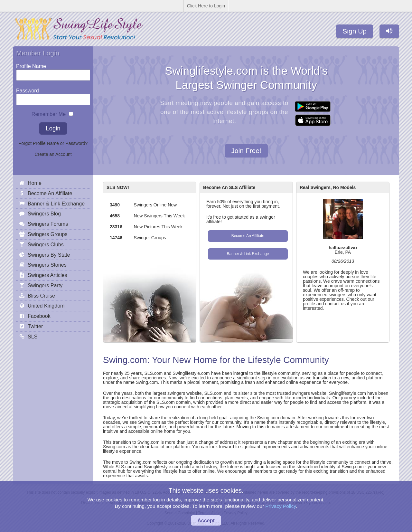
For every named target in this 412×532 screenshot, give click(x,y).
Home (35, 183)
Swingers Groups (47, 234)
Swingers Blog (44, 214)
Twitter (35, 326)
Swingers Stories (47, 265)
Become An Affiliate (248, 236)
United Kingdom (46, 306)
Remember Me (49, 113)
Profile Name (31, 65)
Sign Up (355, 31)
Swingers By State (49, 255)
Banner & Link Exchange (248, 254)
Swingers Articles (47, 275)
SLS (33, 337)
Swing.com (125, 360)
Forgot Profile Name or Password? (53, 143)
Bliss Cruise (41, 296)
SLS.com (153, 373)
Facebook (39, 316)
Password (28, 89)
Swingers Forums (48, 224)
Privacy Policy (281, 506)
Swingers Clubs (46, 244)
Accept (206, 520)
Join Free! (246, 151)
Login (53, 128)
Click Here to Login (206, 6)
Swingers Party (45, 285)
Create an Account (53, 154)
